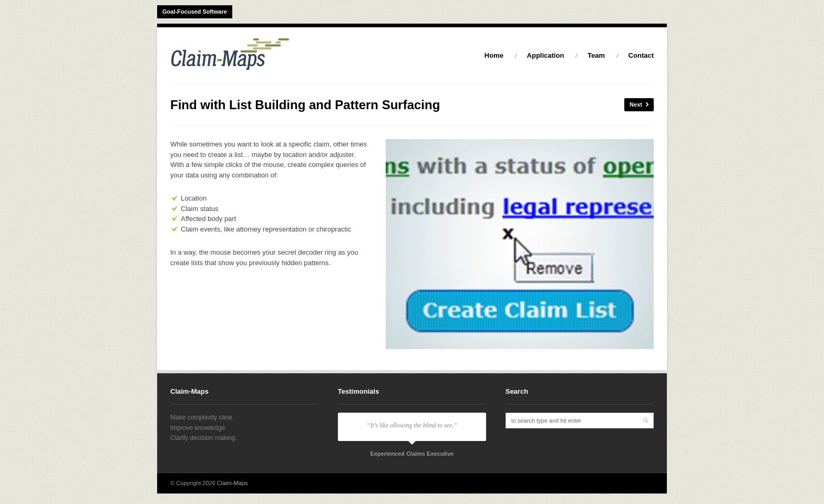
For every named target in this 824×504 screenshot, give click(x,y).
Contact (641, 55)
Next (639, 105)
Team (596, 55)
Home (494, 55)
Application (546, 55)
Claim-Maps (233, 483)
